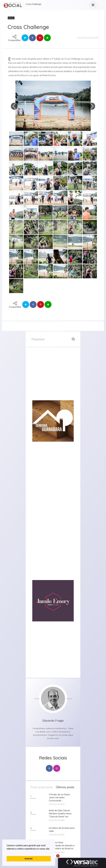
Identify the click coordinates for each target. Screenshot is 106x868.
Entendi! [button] (29, 859)
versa (79, 38)
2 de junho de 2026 (57, 835)
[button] (7, 852)
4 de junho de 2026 (57, 804)
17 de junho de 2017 (91, 38)
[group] (53, 376)
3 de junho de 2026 (57, 820)
